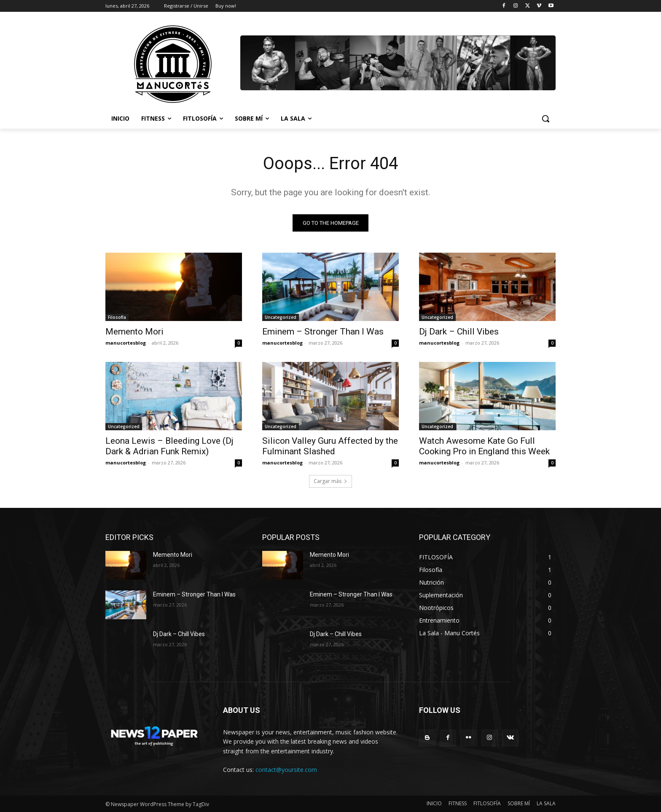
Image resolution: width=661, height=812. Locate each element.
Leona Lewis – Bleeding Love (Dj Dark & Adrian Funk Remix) (169, 446)
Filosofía (117, 317)
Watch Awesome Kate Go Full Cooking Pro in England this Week (484, 446)
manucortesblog (126, 343)
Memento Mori (134, 332)
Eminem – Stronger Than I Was (323, 332)
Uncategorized (281, 317)
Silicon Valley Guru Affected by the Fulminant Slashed (330, 446)
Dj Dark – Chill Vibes (459, 332)
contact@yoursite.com (286, 770)
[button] (545, 119)
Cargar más (330, 481)
